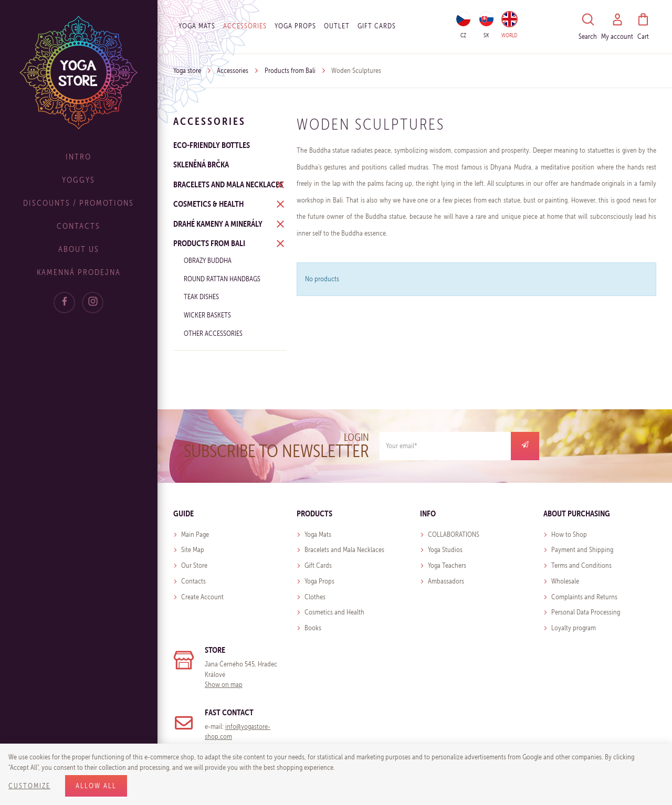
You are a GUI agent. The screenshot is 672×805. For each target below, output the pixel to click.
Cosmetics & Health (208, 204)
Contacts (79, 226)
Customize (29, 786)
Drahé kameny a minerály (218, 224)
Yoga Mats (197, 26)
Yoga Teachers (447, 565)
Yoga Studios (445, 550)
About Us (79, 249)
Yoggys (79, 180)
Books (313, 628)
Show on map (224, 685)
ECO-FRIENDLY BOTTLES (212, 145)
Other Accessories (213, 333)
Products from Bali (290, 71)
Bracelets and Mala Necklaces (228, 184)
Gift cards (377, 26)
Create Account (202, 597)
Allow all (96, 786)
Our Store (194, 565)
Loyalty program (574, 628)
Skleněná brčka (201, 164)
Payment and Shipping (582, 550)
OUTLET (337, 26)
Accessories (245, 26)
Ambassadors (446, 581)
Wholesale (565, 581)
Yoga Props (295, 26)
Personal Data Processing (586, 612)
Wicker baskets (207, 315)
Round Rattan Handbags (222, 279)
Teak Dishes (201, 297)
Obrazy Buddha (208, 261)
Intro (79, 157)
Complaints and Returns (584, 597)
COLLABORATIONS (454, 534)
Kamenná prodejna (79, 272)
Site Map (193, 550)
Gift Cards (318, 565)
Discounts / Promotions (79, 203)
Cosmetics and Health (334, 612)
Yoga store (187, 71)
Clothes (315, 597)
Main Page (195, 534)
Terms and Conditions (581, 565)
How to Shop (569, 534)
